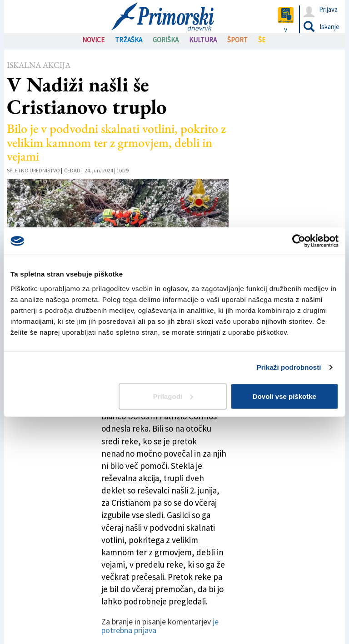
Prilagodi (173, 396)
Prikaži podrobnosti (289, 367)
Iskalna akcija (39, 65)
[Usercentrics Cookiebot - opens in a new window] (299, 241)
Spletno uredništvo (33, 170)
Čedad (72, 170)
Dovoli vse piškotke (284, 396)
